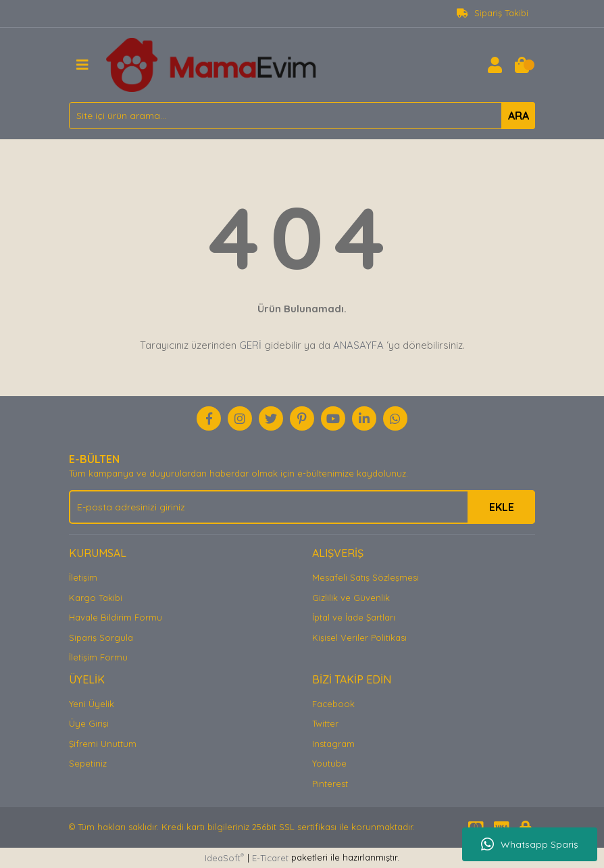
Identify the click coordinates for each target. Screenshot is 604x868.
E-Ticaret (270, 858)
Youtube (329, 763)
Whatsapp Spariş (530, 844)
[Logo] (211, 64)
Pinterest (330, 783)
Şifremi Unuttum (103, 744)
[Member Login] (495, 65)
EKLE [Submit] (502, 507)
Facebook (333, 704)
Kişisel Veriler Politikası (359, 637)
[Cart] (522, 65)
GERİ (250, 345)
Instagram (333, 744)
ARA (519, 116)
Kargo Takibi (96, 598)
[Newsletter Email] (302, 507)
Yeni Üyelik (92, 704)
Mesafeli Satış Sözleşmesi (366, 577)
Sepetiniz (88, 763)
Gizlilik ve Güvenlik (351, 598)
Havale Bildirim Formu (116, 617)
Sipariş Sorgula (101, 637)
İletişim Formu (98, 657)
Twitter (325, 723)
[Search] (302, 116)
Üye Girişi (89, 723)
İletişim (83, 577)
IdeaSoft (224, 858)
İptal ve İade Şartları (354, 617)
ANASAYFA (358, 345)
